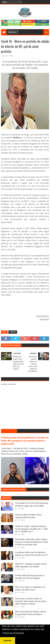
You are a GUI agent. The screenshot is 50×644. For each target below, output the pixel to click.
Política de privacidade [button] (13, 633)
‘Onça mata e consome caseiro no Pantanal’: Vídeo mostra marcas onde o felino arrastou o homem (31, 601)
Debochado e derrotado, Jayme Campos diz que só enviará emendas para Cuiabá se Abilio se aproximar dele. (31, 542)
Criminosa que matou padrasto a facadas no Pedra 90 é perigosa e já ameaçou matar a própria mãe (25, 441)
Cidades (13, 332)
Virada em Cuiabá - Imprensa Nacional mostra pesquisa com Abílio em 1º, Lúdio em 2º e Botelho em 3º (31, 529)
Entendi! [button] (8, 641)
